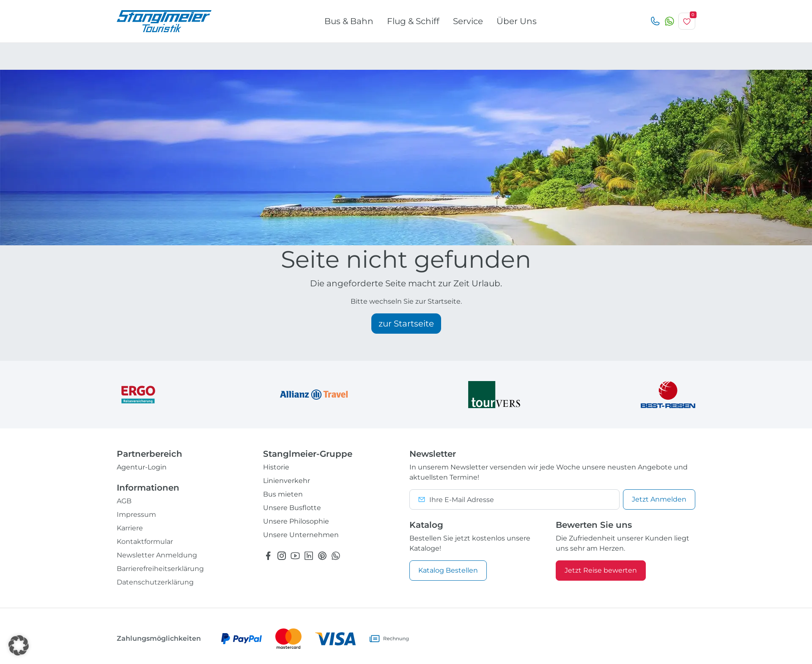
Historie (276, 467)
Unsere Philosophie (296, 521)
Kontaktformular (145, 542)
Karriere (130, 528)
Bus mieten (283, 494)
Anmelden (659, 499)
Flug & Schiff (413, 21)
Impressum (136, 514)
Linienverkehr (287, 481)
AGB (124, 501)
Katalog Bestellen (448, 570)
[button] (19, 645)
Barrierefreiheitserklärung (160, 569)
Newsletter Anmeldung (157, 555)
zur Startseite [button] (406, 324)
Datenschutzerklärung (155, 582)
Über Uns (517, 21)
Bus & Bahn (349, 21)
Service (468, 21)
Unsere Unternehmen (301, 535)
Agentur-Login (142, 467)
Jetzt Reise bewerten (601, 570)
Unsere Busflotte (292, 508)
